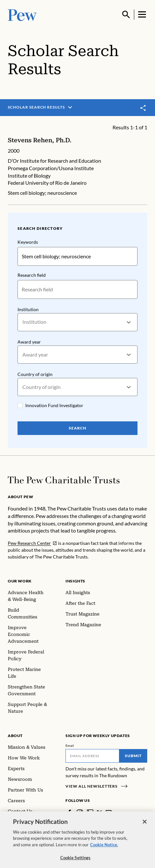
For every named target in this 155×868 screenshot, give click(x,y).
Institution (28, 309)
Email (70, 745)
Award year (29, 341)
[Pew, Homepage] (22, 14)
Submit (133, 756)
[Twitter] (99, 813)
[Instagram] (80, 813)
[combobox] (23, 322)
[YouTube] (109, 813)
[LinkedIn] (90, 813)
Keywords (28, 242)
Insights (75, 581)
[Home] (64, 480)
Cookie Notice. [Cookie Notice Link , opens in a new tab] (104, 849)
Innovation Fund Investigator (54, 405)
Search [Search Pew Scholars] (77, 428)
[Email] (92, 756)
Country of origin (35, 374)
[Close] (145, 826)
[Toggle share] (143, 108)
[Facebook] (69, 813)
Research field (32, 275)
